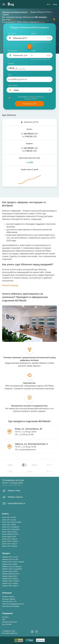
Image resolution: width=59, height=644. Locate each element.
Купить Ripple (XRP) (9, 537)
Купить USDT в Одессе (10, 541)
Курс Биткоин (7, 624)
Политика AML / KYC (9, 601)
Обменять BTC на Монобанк (12, 569)
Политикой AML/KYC (31, 99)
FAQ (4, 620)
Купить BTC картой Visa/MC (12, 522)
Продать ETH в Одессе (10, 583)
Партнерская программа (11, 606)
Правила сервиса (8, 597)
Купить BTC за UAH (9, 517)
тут (12, 20)
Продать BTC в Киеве (10, 564)
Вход (55, 4)
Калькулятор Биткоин (10, 622)
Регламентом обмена (36, 97)
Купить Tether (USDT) (10, 532)
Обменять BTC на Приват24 (12, 567)
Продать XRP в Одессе (10, 586)
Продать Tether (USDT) (10, 571)
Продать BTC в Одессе (10, 579)
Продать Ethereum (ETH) (11, 574)
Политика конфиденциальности (13, 604)
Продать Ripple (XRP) (10, 576)
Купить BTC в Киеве (9, 525)
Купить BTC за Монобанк (11, 529)
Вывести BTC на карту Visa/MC (13, 562)
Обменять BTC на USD (10, 559)
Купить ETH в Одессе (10, 544)
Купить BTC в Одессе (10, 539)
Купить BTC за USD (9, 520)
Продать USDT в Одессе (11, 581)
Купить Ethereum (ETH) (10, 534)
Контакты (5, 617)
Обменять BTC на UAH (10, 557)
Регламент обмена (9, 599)
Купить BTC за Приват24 (11, 527)
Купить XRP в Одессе (10, 546)
